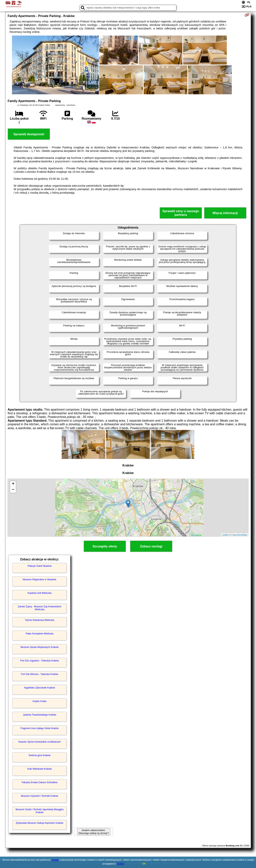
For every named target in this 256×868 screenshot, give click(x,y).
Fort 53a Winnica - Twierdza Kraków (40, 674)
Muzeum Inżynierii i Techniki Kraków (40, 796)
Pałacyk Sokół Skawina (39, 566)
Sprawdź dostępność (29, 134)
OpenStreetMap (240, 535)
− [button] (13, 490)
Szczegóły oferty (105, 546)
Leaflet (225, 535)
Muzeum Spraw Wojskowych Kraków (40, 647)
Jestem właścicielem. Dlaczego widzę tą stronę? (94, 832)
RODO (120, 864)
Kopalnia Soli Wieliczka (39, 593)
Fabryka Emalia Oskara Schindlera (40, 782)
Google (55, 860)
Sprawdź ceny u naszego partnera (181, 213)
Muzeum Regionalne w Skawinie (40, 580)
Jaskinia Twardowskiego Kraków (40, 715)
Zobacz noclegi (151, 546)
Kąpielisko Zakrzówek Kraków (40, 688)
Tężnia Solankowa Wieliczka (39, 620)
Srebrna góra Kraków (40, 755)
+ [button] (13, 484)
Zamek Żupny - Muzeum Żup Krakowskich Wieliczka (40, 608)
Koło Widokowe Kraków (39, 769)
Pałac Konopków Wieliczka (40, 634)
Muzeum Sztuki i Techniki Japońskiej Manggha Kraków (40, 811)
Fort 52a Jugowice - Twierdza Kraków (40, 661)
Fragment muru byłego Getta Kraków (40, 728)
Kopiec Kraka (40, 701)
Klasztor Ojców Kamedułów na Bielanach (40, 742)
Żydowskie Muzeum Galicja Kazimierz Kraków (40, 823)
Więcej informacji (225, 213)
